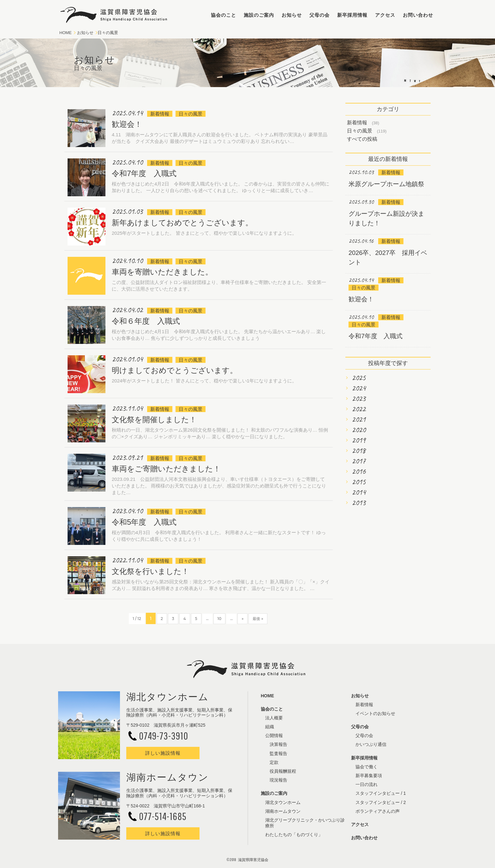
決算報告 (278, 744)
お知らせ (292, 15)
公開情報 (274, 735)
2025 (359, 378)
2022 (359, 409)
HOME (66, 33)
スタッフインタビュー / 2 (381, 802)
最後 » (258, 619)
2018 (359, 451)
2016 (359, 471)
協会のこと (224, 15)
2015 (359, 482)
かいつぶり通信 (371, 744)
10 (219, 619)
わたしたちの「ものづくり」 (294, 835)
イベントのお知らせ (375, 713)
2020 (359, 430)
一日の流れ (367, 784)
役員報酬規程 (283, 771)
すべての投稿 (362, 139)
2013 (359, 503)
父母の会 (319, 15)
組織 (270, 727)
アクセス (385, 15)
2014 (359, 492)
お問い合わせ (418, 15)
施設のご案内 (259, 15)
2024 (359, 388)
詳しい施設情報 (163, 753)
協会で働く (367, 767)
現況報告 (278, 780)
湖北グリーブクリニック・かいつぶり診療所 (305, 823)
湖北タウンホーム (283, 802)
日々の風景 (360, 131)
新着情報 (357, 123)
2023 (359, 399)
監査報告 (278, 753)
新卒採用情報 (352, 15)
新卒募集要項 (369, 776)
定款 (274, 762)
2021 (359, 419)
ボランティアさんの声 (378, 811)
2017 (359, 461)
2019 (359, 440)
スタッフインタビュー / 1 (381, 793)
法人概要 (274, 718)
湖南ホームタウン (283, 811)
